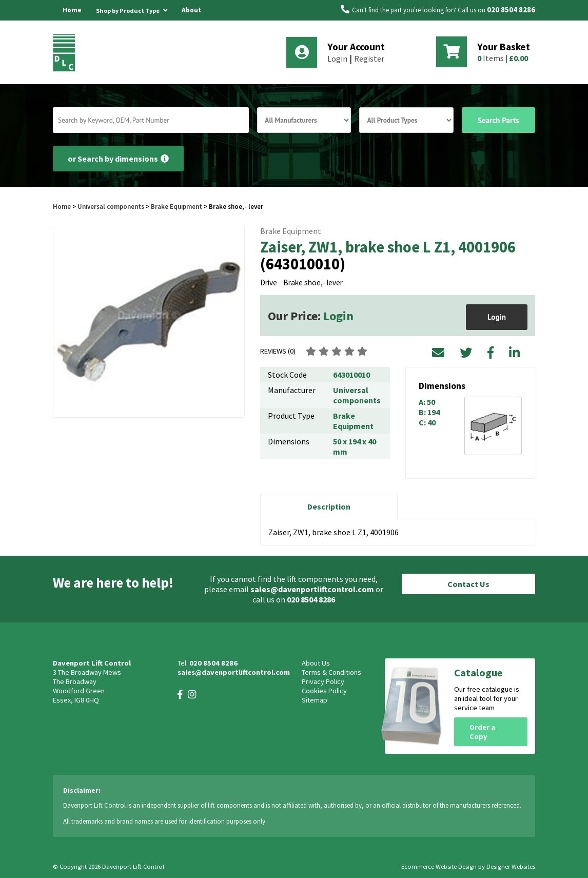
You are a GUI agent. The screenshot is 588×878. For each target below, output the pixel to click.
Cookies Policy (324, 691)
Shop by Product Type (132, 9)
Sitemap (315, 700)
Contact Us (468, 584)
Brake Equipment (177, 206)
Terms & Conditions (331, 672)
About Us (191, 20)
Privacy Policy (323, 681)
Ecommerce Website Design (439, 866)
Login (337, 58)
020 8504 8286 (511, 10)
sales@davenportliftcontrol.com (312, 589)
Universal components (111, 206)
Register (369, 58)
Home (72, 10)
